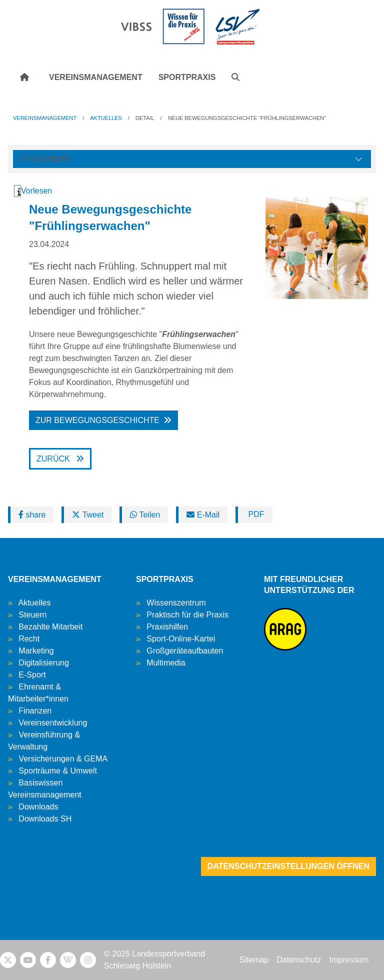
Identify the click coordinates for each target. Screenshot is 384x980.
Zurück (54, 459)
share (32, 515)
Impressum (349, 960)
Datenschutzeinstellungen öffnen (288, 866)
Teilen (145, 515)
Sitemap (254, 960)
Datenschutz (299, 960)
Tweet (88, 515)
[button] (235, 77)
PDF (255, 514)
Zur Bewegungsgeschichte (97, 420)
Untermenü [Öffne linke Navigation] (44, 159)
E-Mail (203, 515)
